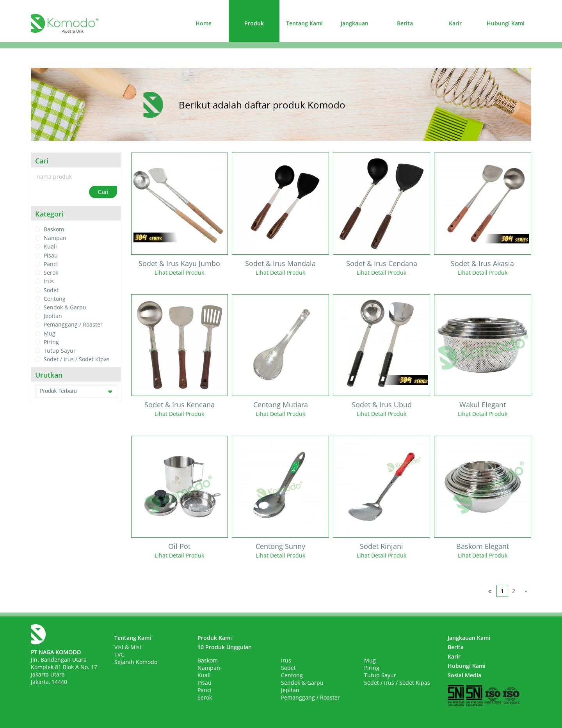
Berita (405, 23)
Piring (51, 342)
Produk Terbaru (76, 392)
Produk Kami (215, 638)
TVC (119, 654)
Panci (51, 264)
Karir (455, 23)
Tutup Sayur (60, 351)
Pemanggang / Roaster (73, 325)
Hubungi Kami (506, 23)
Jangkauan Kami (469, 638)
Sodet (51, 290)
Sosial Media (464, 675)
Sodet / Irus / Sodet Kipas (77, 360)
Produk (254, 23)
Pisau (51, 255)
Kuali (50, 247)
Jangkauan (355, 23)
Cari (103, 192)
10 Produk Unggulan (225, 647)
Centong (55, 299)
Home (204, 23)
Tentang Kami (304, 23)
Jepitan (53, 316)
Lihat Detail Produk (179, 273)
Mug (50, 333)
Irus (49, 281)
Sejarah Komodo (136, 662)
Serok (51, 273)
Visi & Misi (128, 647)
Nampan (55, 238)
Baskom (54, 229)
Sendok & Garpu (65, 307)
